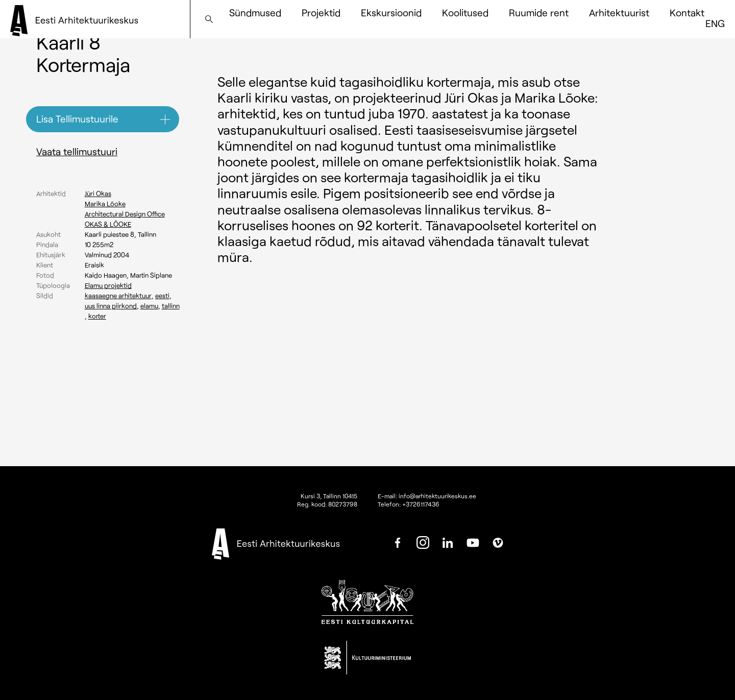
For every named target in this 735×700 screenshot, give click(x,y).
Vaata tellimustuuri (77, 151)
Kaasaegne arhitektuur (118, 296)
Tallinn (171, 306)
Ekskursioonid (391, 13)
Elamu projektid (108, 285)
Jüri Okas (98, 194)
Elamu (149, 306)
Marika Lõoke (105, 204)
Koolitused (465, 13)
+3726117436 (421, 504)
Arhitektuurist (619, 13)
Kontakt (687, 13)
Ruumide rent (539, 13)
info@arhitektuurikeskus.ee (437, 496)
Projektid (321, 13)
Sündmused (255, 13)
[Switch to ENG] (715, 23)
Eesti (162, 296)
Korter (97, 316)
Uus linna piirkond (111, 306)
